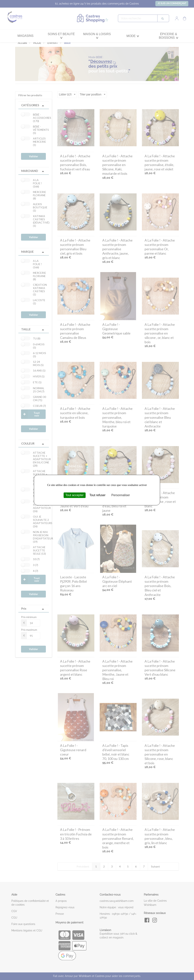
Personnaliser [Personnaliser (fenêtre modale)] (121, 495)
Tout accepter (74, 495)
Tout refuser (97, 495)
